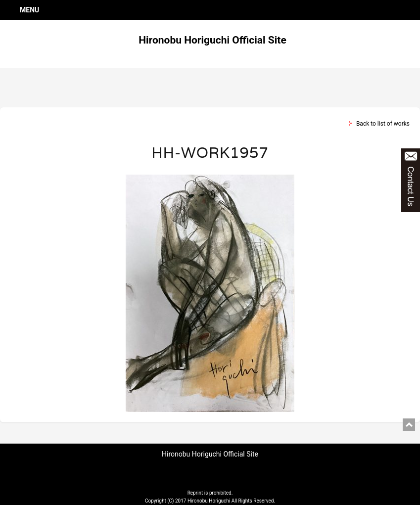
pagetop (409, 425)
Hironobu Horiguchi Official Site (212, 40)
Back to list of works (383, 124)
